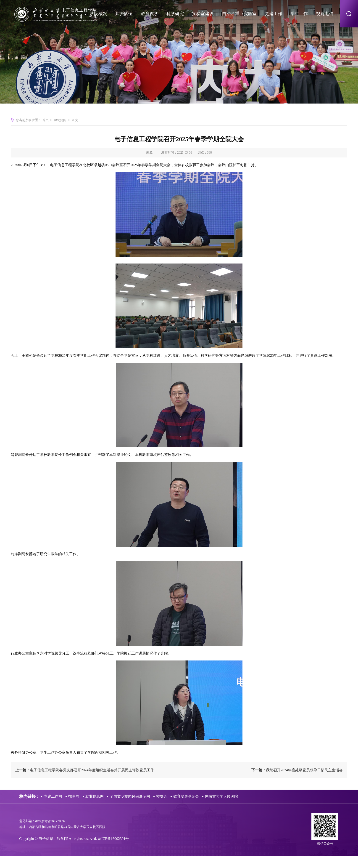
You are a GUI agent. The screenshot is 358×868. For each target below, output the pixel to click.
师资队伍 (124, 14)
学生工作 (299, 14)
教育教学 (150, 14)
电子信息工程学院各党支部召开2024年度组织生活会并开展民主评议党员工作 (85, 782)
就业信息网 (95, 808)
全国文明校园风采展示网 (130, 808)
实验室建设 (203, 14)
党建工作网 (53, 808)
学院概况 (98, 14)
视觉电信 (325, 14)
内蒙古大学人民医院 (221, 808)
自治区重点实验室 (239, 14)
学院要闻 (60, 131)
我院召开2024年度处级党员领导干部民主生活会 (297, 782)
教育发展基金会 (186, 808)
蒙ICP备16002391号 (113, 851)
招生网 (74, 808)
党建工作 (274, 14)
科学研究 (175, 14)
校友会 (162, 808)
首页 (45, 131)
